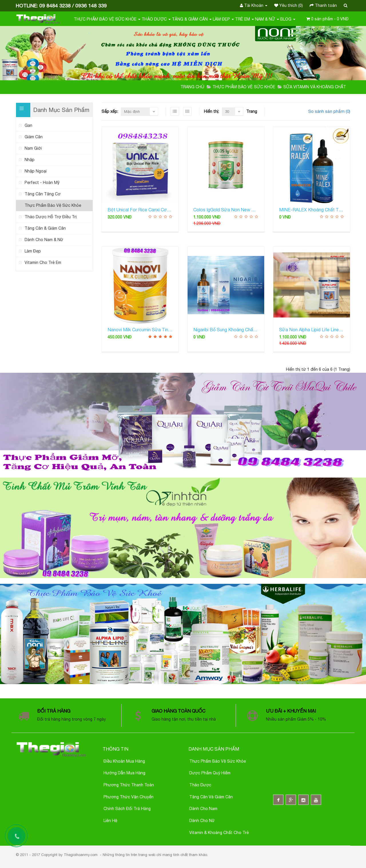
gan (28, 125)
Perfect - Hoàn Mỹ (42, 183)
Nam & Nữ (267, 19)
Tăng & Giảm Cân (192, 19)
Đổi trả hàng (54, 711)
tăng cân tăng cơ (43, 194)
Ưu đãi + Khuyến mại (291, 711)
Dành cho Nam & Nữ (44, 240)
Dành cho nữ (202, 821)
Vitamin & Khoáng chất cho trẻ (219, 833)
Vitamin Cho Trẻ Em (43, 262)
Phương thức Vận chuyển (129, 797)
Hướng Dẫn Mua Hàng (124, 773)
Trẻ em (244, 19)
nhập (30, 160)
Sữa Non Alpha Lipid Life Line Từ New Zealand (312, 330)
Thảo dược (200, 785)
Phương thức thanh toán (129, 785)
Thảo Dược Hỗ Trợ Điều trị (51, 217)
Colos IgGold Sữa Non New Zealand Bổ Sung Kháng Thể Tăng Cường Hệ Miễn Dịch (226, 210)
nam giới (33, 148)
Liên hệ (110, 821)
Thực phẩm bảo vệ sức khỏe (218, 761)
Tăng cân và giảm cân (211, 797)
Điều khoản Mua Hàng (124, 761)
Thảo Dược (156, 19)
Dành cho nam (203, 809)
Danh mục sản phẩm (214, 749)
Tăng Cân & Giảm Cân (45, 228)
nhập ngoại (36, 171)
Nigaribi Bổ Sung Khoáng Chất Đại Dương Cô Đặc (226, 330)
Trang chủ (192, 87)
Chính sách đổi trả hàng (127, 809)
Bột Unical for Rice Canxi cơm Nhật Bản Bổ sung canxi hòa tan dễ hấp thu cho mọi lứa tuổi (140, 210)
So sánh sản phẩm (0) (329, 111)
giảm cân (34, 137)
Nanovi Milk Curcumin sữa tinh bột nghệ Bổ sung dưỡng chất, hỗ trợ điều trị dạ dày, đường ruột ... (140, 330)
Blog (288, 19)
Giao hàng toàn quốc (179, 711)
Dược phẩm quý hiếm (210, 773)
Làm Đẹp (223, 19)
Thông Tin (116, 749)
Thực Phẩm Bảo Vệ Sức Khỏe (107, 19)
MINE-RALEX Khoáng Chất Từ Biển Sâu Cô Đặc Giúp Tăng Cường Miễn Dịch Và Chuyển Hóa (312, 210)
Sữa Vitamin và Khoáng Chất (315, 87)
